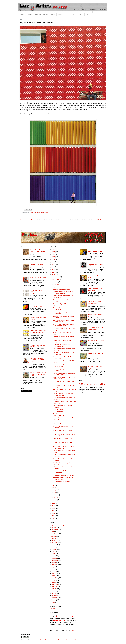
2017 (54, 272)
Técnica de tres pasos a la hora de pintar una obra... (63, 478)
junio (55, 487)
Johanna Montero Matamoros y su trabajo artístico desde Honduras (96, 264)
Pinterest (52, 609)
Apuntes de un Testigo (58, 525)
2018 (54, 270)
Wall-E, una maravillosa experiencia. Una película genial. (37, 360)
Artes (47, 12)
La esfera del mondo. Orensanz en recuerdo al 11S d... (63, 292)
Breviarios (54, 543)
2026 (54, 249)
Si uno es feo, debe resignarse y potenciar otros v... (62, 431)
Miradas (96, 12)
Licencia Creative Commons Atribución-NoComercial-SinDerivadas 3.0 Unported (58, 640)
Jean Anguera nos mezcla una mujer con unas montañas (64, 325)
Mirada (41, 212)
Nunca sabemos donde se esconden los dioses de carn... (64, 366)
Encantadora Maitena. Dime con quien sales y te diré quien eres (38, 332)
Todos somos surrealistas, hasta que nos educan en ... (64, 447)
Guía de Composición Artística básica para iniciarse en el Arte (38, 292)
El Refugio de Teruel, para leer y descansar (95, 328)
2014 (54, 506)
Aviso (34, 12)
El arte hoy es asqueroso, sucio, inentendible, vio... (62, 345)
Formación (53, 15)
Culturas (62, 12)
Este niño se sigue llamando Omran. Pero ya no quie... (64, 358)
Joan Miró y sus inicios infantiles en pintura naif (37, 306)
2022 (54, 259)
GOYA (28, 12)
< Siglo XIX (67, 15)
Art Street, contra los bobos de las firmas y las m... (63, 472)
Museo (102, 12)
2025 (54, 252)
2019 (54, 267)
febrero (56, 497)
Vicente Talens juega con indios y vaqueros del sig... (63, 341)
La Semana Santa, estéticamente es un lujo (95, 251)
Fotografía (82, 12)
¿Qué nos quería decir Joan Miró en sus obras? (38, 346)
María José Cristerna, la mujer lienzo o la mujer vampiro (38, 278)
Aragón (54, 527)
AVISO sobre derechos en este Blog (92, 384)
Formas (54, 562)
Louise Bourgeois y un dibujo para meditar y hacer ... (63, 439)
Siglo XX (81, 15)
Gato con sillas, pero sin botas (62, 289)
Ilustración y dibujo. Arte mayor (62, 482)
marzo (55, 495)
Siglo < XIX (55, 584)
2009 (54, 518)
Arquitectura (41, 12)
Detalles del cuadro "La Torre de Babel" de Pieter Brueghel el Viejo (38, 374)
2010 (54, 516)
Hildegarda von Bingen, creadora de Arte (94, 302)
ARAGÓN (22, 12)
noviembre (57, 279)
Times (53, 602)
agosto (56, 287)
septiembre (57, 284)
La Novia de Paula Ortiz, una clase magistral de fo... (63, 394)
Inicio (65, 220)
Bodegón (54, 540)
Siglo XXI (88, 15)
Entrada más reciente (26, 220)
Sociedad (30, 15)
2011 (54, 513)
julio (55, 485)
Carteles (54, 545)
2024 (54, 254)
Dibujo (68, 12)
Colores (54, 547)
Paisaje (54, 582)
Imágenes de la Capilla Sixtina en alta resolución (37, 265)
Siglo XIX (74, 15)
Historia (54, 569)
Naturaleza (22, 15)
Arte (37, 212)
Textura (54, 600)
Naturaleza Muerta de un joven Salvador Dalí (95, 289)
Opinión (54, 580)
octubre (56, 282)
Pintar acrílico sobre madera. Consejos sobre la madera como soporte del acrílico (38, 251)
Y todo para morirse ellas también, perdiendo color (63, 468)
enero (55, 500)
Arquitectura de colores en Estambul (64, 475)
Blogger (73, 630)
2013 (54, 508)
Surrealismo (38, 15)
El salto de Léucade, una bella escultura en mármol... (62, 415)
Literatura (89, 12)
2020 (54, 264)
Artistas (60, 15)
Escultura (74, 12)
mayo (55, 490)
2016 (54, 275)
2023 (54, 257)
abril (55, 492)
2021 (54, 262)
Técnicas (45, 15)
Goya (53, 567)
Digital (53, 554)
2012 (54, 511)
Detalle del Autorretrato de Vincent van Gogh (95, 354)
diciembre (56, 277)
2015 (54, 503)
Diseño (54, 556)
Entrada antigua (101, 220)
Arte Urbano (54, 12)
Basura (54, 538)
